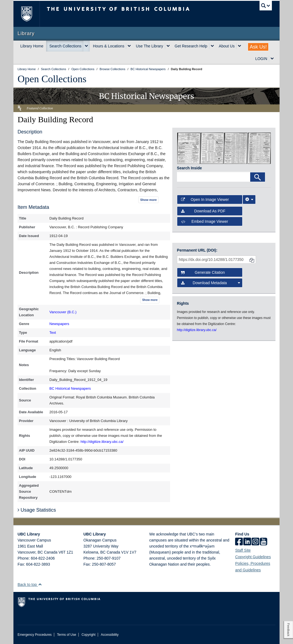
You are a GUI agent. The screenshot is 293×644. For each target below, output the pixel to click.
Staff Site (243, 550)
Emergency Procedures (35, 635)
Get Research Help (191, 46)
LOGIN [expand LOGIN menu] (261, 59)
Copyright (88, 635)
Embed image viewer (205, 221)
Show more (148, 200)
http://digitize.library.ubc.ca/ (102, 442)
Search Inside (189, 168)
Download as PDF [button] (203, 211)
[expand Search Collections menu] (86, 46)
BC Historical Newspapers (70, 388)
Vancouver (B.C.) (63, 312)
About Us (227, 46)
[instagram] (255, 542)
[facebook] (239, 542)
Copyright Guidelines (253, 557)
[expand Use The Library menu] (168, 46)
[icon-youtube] (264, 542)
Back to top (30, 585)
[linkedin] (247, 542)
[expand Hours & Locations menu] (129, 46)
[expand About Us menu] (240, 46)
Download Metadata (211, 283)
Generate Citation (203, 272)
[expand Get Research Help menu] (212, 46)
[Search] (258, 177)
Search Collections (65, 46)
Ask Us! (258, 47)
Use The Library (149, 46)
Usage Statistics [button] (37, 510)
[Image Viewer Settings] (249, 200)
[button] (40, 584)
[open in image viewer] (189, 148)
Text (53, 333)
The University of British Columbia (31, 14)
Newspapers (59, 324)
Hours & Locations (109, 46)
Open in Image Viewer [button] (205, 200)
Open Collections (52, 79)
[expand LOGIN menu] (272, 59)
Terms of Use (67, 635)
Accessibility (110, 635)
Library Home (32, 46)
